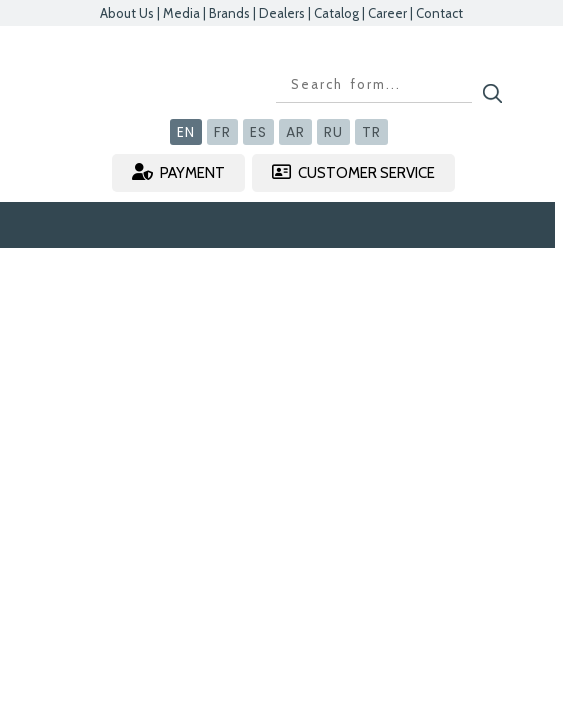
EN (186, 132)
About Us (127, 13)
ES (258, 132)
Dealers (282, 13)
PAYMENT (178, 172)
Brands (229, 13)
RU (333, 132)
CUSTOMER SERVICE (353, 172)
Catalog (336, 13)
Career (387, 13)
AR (295, 132)
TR (371, 132)
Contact (439, 13)
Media (181, 13)
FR (222, 132)
